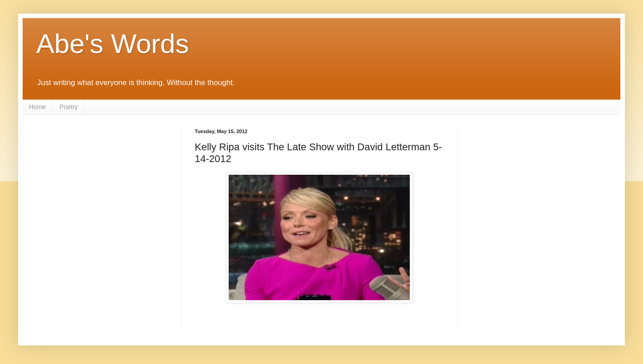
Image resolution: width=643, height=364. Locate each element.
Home (37, 107)
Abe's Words (113, 44)
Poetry (68, 107)
